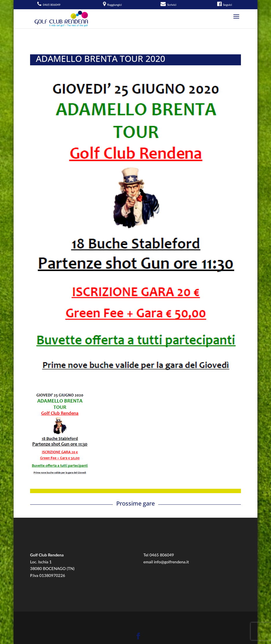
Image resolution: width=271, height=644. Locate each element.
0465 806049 (162, 555)
